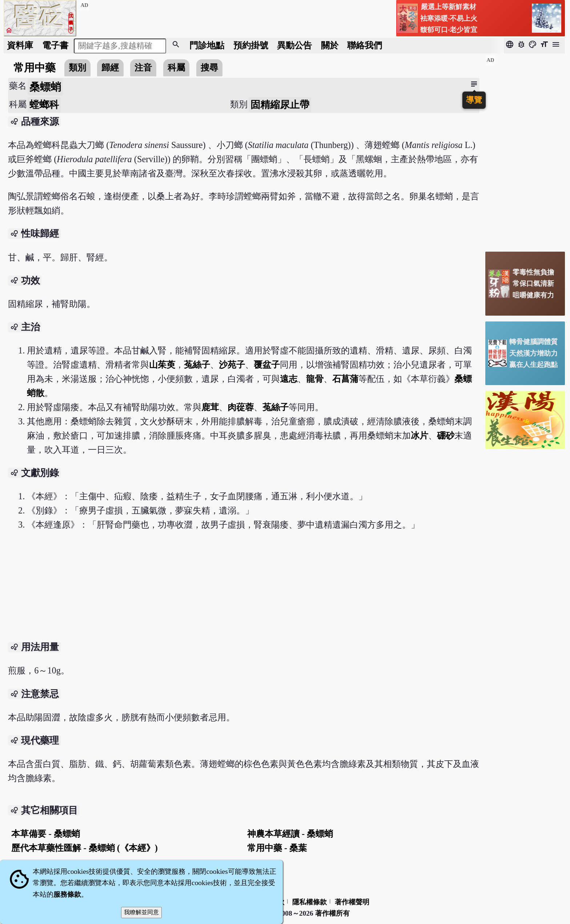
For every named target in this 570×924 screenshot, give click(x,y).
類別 (77, 67)
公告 (294, 45)
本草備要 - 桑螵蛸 (45, 834)
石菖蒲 (345, 379)
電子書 (55, 45)
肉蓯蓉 (241, 407)
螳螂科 (44, 105)
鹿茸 (210, 407)
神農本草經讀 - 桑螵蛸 (290, 834)
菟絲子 (197, 365)
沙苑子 (232, 365)
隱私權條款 (310, 902)
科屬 (176, 67)
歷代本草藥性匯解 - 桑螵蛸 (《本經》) (85, 848)
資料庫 (20, 45)
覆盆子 (267, 365)
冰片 (420, 435)
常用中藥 (35, 68)
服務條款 (67, 894)
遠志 (289, 379)
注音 (143, 67)
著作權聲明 (352, 902)
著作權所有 (332, 913)
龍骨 (315, 379)
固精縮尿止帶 (280, 105)
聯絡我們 (365, 45)
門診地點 (207, 45)
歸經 (110, 67)
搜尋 (209, 67)
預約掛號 (251, 45)
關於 (330, 45)
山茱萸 (162, 365)
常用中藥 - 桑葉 (277, 848)
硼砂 (446, 435)
